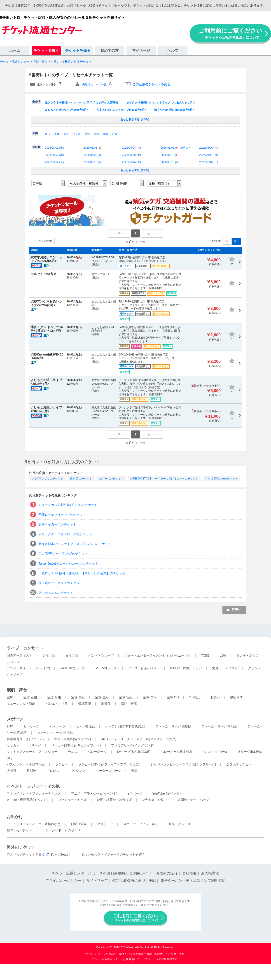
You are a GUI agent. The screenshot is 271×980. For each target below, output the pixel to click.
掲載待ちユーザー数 (94, 84)
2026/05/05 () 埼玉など (176, 148)
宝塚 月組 (54, 697)
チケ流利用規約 (112, 873)
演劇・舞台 (17, 690)
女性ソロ (72, 655)
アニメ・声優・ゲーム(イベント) (94, 793)
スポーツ (15, 719)
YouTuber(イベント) (167, 793)
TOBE (205, 655)
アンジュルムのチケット (56, 593)
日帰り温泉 (79, 824)
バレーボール (97, 752)
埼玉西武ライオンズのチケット (61, 583)
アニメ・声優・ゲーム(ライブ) (28, 668)
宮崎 (115, 134)
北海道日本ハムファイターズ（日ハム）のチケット (75, 544)
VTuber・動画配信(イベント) (27, 800)
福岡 (106, 134)
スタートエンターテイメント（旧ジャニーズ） (157, 655)
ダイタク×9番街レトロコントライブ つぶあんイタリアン (161, 103)
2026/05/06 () (209, 148)
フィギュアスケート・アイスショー (32, 752)
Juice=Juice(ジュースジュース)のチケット (68, 564)
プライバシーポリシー (63, 881)
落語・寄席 (129, 704)
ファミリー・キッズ (72, 800)
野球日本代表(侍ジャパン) (72, 739)
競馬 (134, 771)
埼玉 (48, 134)
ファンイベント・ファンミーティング (34, 793)
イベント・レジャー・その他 (33, 786)
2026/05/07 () (54, 155)
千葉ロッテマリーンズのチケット (62, 515)
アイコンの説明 (42, 241)
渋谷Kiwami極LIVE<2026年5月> (174, 110)
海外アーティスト (225, 668)
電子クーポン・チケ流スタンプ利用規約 (193, 881)
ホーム (15, 50)
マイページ (141, 50)
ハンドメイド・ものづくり (61, 830)
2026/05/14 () (132, 162)
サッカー (13, 745)
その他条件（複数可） (86, 183)
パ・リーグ (58, 726)
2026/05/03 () (93, 148)
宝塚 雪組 (78, 697)
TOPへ (237, 609)
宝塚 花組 (30, 697)
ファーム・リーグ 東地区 (173, 726)
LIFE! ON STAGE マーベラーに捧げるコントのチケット (164, 479)
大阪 (96, 134)
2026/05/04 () (132, 148)
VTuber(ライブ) (107, 668)
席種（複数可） (160, 183)
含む (227, 241)
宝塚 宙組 (126, 697)
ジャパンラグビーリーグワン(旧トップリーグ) (183, 764)
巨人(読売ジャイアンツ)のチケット (63, 554)
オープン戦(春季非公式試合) (125, 726)
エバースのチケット (111, 479)
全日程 (36, 147)
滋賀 (87, 134)
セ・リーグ (31, 726)
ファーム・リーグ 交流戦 (55, 733)
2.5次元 (195, 697)
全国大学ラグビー (239, 764)
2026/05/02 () (54, 148)
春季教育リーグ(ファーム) (25, 739)
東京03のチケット (81, 479)
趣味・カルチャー (19, 830)
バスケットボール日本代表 (26, 764)
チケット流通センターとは (73, 873)
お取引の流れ (167, 873)
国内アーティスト (19, 655)
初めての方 (110, 50)
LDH (223, 655)
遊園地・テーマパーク (193, 800)
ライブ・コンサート (25, 648)
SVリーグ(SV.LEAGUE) (134, 752)
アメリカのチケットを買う (26, 854)
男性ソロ (49, 655)
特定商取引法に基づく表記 (134, 881)
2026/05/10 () (170, 155)
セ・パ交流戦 (85, 726)
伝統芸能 (84, 704)
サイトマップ (97, 881)
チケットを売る (78, 50)
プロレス (53, 771)
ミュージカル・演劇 (21, 704)
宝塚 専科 (150, 697)
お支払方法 (210, 873)
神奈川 (77, 134)
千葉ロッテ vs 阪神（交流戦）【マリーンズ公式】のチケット (82, 573)
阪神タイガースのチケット (57, 524)
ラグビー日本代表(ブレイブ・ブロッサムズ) (109, 764)
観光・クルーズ (180, 824)
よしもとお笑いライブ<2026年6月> (67, 110)
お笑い (215, 697)
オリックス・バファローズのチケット (65, 534)
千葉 (57, 134)
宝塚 (10, 697)
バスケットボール (215, 752)
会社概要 (189, 873)
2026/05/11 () (209, 155)
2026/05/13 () (93, 162)
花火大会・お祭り (154, 800)
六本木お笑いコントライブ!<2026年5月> (121, 110)
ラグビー (61, 764)
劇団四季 (236, 697)
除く (236, 241)
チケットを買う (46, 50)
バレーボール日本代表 (177, 752)
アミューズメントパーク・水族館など (34, 824)
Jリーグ (35, 745)
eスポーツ (135, 793)
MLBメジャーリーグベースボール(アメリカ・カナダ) (139, 739)
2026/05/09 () (132, 155)
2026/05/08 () (93, 155)
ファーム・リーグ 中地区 (220, 726)
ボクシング (77, 771)
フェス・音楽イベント (144, 668)
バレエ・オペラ (57, 704)
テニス (72, 752)
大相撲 (12, 771)
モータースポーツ (108, 771)
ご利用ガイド (140, 873)
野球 (10, 726)
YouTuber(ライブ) (73, 668)
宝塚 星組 (102, 697)
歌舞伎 (106, 704)
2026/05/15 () (170, 162)
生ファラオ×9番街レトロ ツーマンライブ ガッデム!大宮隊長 (82, 103)
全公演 (36, 102)
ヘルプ (173, 50)
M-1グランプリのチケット (47, 479)
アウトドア (105, 824)
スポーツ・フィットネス (141, 824)
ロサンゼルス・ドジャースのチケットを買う (113, 854)
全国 (35, 133)
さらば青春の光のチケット (222, 479)
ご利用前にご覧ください (230, 33)
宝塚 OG (173, 697)
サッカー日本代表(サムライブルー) (76, 745)
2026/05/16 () (209, 162)
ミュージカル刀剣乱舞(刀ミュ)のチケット (68, 505)
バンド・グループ (101, 655)
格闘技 (31, 771)
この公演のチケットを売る (152, 84)
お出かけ (15, 817)
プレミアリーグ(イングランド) (133, 745)
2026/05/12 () (54, 162)
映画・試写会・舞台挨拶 (114, 800)
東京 (66, 134)
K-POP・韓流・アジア (186, 668)
